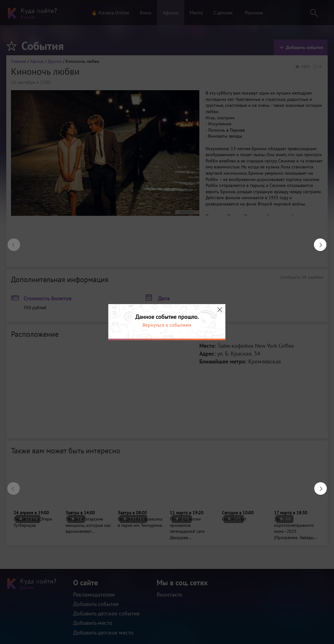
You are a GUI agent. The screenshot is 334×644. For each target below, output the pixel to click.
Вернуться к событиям (167, 325)
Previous (11, 242)
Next (317, 242)
